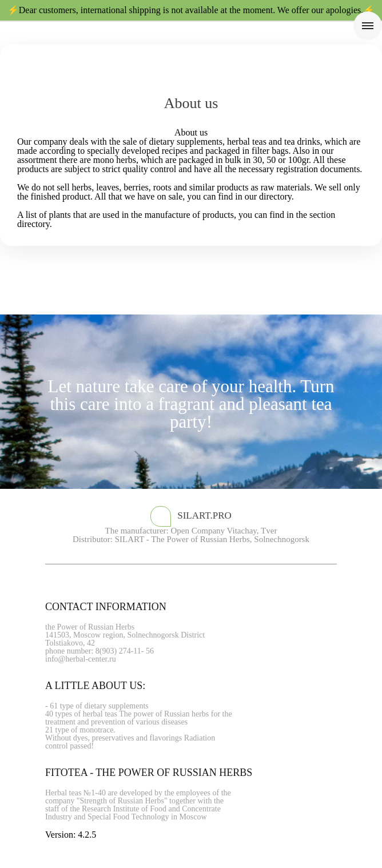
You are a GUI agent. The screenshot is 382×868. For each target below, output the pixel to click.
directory (275, 196)
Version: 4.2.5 (71, 835)
